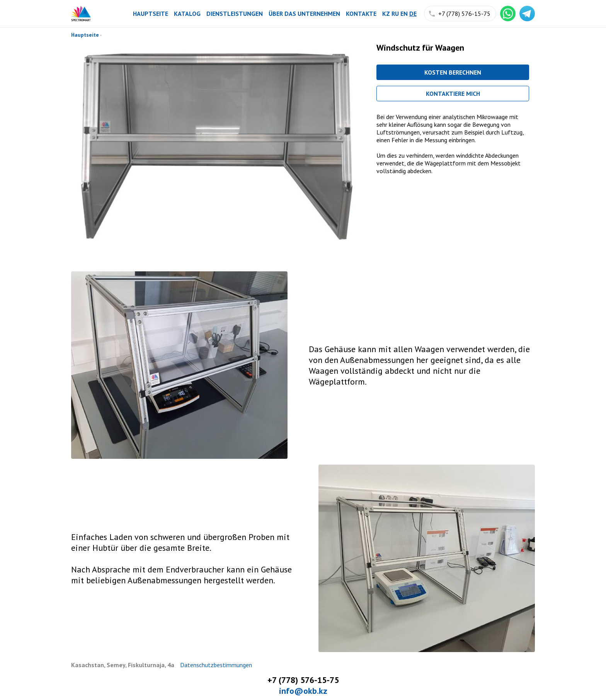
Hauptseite (151, 14)
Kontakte (361, 14)
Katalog (187, 14)
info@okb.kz (303, 691)
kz (386, 14)
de (413, 14)
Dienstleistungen (235, 14)
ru (395, 14)
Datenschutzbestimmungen (216, 665)
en (404, 14)
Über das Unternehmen (304, 14)
